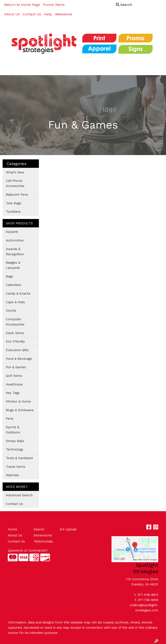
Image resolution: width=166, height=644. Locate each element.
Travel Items (16, 467)
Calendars (14, 285)
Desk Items (15, 333)
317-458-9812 (148, 595)
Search (124, 5)
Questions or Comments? (28, 550)
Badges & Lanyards (13, 265)
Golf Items (14, 376)
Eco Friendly (15, 341)
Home (12, 529)
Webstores (64, 14)
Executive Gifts (17, 350)
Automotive (15, 240)
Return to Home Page (22, 5)
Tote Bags (14, 203)
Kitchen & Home (18, 401)
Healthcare (14, 384)
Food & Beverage (19, 359)
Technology (15, 449)
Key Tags (13, 393)
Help (48, 14)
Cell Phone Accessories (15, 183)
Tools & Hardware (19, 458)
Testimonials (43, 541)
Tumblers (13, 212)
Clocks (11, 311)
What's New (15, 172)
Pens (10, 419)
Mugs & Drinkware (20, 410)
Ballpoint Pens (17, 195)
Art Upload (68, 529)
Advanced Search (19, 495)
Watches (12, 475)
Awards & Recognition (15, 252)
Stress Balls (15, 441)
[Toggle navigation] (7, 70)
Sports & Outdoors (13, 430)
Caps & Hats (15, 302)
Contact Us (32, 14)
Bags (10, 276)
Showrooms (43, 535)
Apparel (12, 232)
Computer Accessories (15, 322)
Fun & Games (16, 367)
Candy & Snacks (18, 293)
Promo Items (54, 5)
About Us (12, 14)
